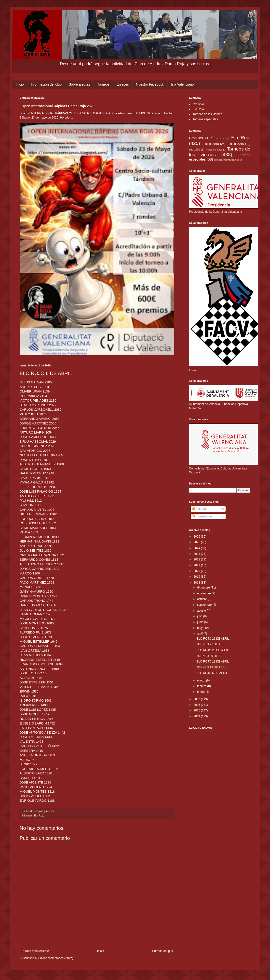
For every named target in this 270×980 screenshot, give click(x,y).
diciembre (204, 588)
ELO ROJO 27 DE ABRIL (213, 639)
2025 (197, 542)
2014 (197, 716)
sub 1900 (195, 150)
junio (201, 622)
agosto (202, 611)
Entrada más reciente (35, 951)
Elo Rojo (39, 815)
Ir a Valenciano (182, 84)
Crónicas (198, 104)
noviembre (204, 593)
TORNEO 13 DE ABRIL (212, 667)
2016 (197, 705)
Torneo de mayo (214, 150)
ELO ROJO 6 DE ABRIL (212, 673)
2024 (197, 548)
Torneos (103, 84)
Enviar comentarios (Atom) (56, 958)
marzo (202, 680)
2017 (197, 699)
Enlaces (123, 84)
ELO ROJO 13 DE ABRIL (213, 662)
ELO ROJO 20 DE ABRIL (213, 650)
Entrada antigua (163, 951)
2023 (197, 554)
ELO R (220, 138)
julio (200, 616)
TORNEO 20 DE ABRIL (212, 656)
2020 (197, 571)
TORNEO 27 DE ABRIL (212, 644)
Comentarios (202, 516)
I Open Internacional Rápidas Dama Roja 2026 (57, 106)
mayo (201, 628)
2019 (197, 577)
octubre (202, 599)
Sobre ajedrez (79, 84)
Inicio (20, 84)
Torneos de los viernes (207, 114)
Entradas (199, 509)
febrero (202, 686)
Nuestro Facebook (150, 84)
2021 (197, 565)
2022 (197, 559)
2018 (197, 583)
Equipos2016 (235, 144)
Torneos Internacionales (227, 160)
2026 (197, 537)
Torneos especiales (205, 119)
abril (200, 633)
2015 (197, 710)
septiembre (205, 605)
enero (201, 692)
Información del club (46, 84)
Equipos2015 (210, 144)
